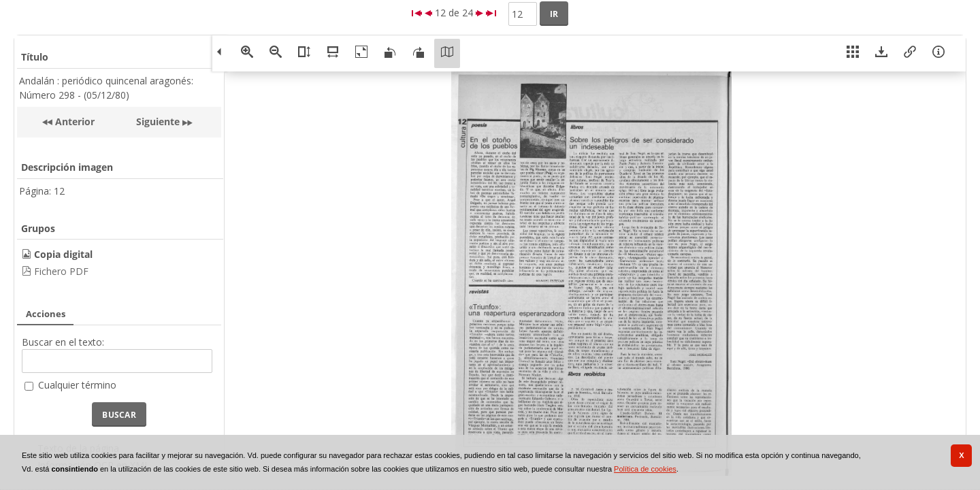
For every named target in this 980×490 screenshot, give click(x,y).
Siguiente (158, 121)
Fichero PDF (61, 271)
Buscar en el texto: (63, 342)
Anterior (73, 121)
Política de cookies (645, 469)
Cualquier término (77, 385)
